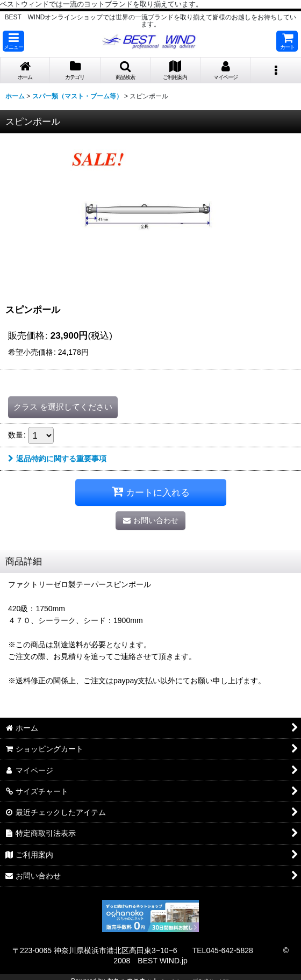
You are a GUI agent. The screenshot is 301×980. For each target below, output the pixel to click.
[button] (13, 41)
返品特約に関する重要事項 (57, 459)
